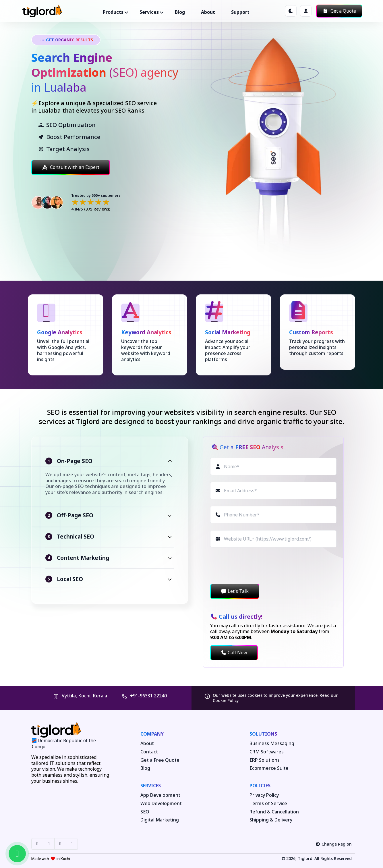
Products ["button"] (113, 12)
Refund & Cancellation (274, 812)
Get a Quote (339, 11)
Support (240, 12)
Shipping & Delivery (271, 820)
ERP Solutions (265, 760)
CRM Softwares (267, 752)
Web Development (161, 804)
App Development (160, 795)
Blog (180, 12)
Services (151, 786)
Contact (149, 752)
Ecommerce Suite (269, 768)
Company (152, 734)
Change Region (334, 844)
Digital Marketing (160, 820)
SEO (145, 812)
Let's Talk (235, 591)
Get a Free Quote (160, 760)
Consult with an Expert (71, 167)
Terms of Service (268, 804)
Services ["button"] (149, 12)
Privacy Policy (264, 795)
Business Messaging (272, 743)
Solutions (263, 734)
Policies (260, 786)
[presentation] (254, 566)
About (208, 12)
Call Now (234, 653)
